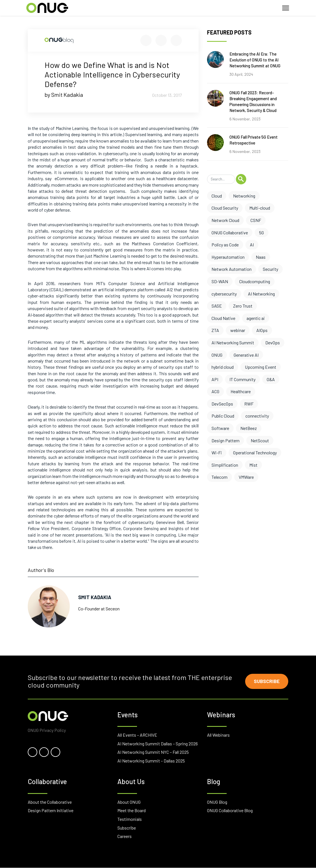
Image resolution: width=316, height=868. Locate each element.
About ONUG (129, 802)
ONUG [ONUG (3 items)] (217, 355)
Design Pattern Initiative (51, 811)
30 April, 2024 (241, 74)
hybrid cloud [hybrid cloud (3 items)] (223, 367)
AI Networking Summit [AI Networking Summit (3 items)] (233, 343)
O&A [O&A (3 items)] (271, 379)
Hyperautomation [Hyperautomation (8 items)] (228, 257)
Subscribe (266, 681)
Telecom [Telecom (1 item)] (219, 477)
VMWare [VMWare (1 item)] (246, 477)
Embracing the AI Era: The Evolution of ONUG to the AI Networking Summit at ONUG (255, 60)
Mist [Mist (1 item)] (253, 465)
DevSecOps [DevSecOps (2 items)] (222, 404)
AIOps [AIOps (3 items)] (262, 330)
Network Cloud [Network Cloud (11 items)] (225, 220)
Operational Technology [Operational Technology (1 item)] (255, 453)
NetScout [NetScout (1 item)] (260, 440)
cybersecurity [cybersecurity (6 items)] (224, 294)
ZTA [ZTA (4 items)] (215, 330)
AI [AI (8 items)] (252, 245)
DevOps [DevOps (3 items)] (273, 343)
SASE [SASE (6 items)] (217, 306)
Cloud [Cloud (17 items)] (217, 196)
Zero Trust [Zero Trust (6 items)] (243, 306)
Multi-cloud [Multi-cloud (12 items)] (260, 208)
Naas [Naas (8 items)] (261, 257)
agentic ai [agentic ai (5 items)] (256, 318)
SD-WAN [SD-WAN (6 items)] (220, 281)
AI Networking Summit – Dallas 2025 (151, 761)
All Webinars (218, 735)
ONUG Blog (217, 802)
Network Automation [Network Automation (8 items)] (232, 269)
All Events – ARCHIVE (137, 735)
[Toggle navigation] (286, 8)
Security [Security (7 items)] (270, 269)
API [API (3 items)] (215, 379)
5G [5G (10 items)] (262, 233)
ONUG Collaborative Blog (230, 811)
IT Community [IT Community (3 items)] (242, 379)
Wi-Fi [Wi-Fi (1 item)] (217, 453)
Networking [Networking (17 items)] (244, 196)
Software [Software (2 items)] (220, 428)
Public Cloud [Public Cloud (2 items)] (223, 416)
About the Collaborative (50, 802)
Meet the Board (132, 811)
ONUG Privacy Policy (47, 730)
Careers (125, 836)
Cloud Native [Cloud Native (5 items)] (223, 318)
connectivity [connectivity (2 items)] (257, 416)
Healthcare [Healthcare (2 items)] (241, 391)
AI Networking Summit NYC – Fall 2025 (153, 752)
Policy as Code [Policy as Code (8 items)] (225, 245)
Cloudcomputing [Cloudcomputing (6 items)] (255, 281)
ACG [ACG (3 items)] (215, 391)
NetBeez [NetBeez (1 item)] (249, 428)
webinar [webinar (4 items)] (238, 330)
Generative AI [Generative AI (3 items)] (246, 355)
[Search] (221, 179)
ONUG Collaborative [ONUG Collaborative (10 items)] (230, 233)
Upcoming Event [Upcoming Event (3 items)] (261, 367)
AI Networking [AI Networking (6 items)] (261, 294)
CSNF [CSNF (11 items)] (256, 220)
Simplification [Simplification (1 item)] (225, 465)
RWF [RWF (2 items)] (249, 404)
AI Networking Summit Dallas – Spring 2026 (158, 744)
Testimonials (130, 819)
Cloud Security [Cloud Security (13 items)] (225, 208)
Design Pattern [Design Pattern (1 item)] (226, 440)
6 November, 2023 (245, 119)
